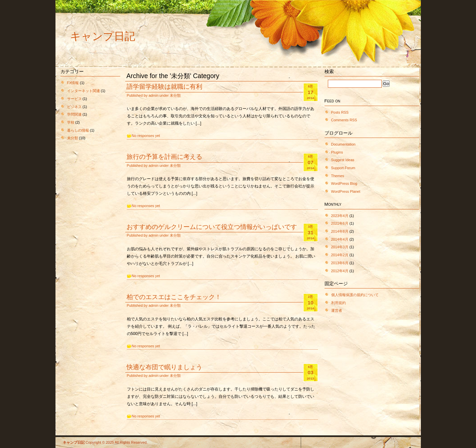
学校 (71, 122)
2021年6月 (340, 223)
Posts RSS (340, 112)
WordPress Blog (344, 183)
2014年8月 (340, 231)
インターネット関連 (84, 91)
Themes (338, 176)
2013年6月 (340, 263)
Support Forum (343, 168)
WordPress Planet (346, 191)
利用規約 (338, 303)
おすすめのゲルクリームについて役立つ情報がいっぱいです (212, 227)
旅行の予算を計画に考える (164, 157)
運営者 (337, 310)
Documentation (343, 144)
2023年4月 (340, 216)
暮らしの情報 (78, 130)
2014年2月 (340, 255)
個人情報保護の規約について (355, 295)
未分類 (73, 138)
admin (153, 95)
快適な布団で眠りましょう (164, 367)
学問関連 (74, 114)
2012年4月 (340, 271)
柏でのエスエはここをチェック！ (174, 297)
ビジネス (74, 107)
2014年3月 (340, 247)
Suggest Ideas (343, 160)
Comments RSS (344, 120)
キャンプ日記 (103, 36)
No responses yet (146, 136)
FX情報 (73, 83)
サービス (74, 99)
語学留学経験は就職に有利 (164, 86)
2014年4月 (340, 239)
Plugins (337, 152)
